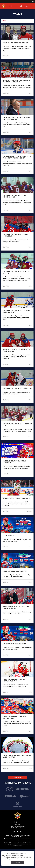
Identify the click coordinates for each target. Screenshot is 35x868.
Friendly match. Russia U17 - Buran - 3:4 (17, 388)
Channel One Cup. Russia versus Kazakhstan (14, 462)
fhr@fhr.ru (17, 824)
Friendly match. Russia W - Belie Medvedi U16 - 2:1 (14, 196)
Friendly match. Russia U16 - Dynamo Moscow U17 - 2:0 (16, 311)
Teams (30, 93)
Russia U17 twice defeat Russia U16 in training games (16, 350)
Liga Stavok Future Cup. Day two (15, 571)
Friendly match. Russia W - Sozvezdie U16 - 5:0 (16, 272)
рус (33, 1)
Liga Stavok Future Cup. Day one (14, 644)
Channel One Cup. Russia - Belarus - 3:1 (17, 498)
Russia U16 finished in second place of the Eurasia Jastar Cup (17, 81)
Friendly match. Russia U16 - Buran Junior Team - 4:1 (16, 235)
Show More (18, 777)
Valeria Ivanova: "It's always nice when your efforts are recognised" (17, 157)
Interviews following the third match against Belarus (17, 756)
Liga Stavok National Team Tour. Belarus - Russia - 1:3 (15, 680)
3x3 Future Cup (8, 536)
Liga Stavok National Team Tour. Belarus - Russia (15, 717)
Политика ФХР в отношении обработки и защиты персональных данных (18, 836)
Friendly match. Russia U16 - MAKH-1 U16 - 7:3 (17, 425)
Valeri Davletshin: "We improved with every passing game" (16, 118)
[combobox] (17, 21)
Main (31, 56)
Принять (18, 863)
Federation (29, 511)
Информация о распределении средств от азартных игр (17, 839)
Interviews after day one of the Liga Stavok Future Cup (16, 607)
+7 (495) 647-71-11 (18, 822)
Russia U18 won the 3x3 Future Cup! (16, 43)
